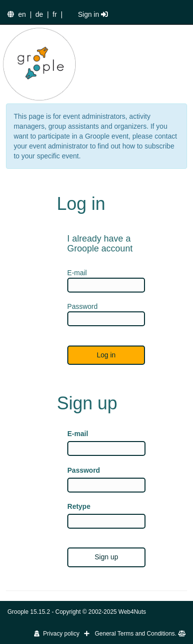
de (40, 14)
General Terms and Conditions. (140, 634)
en (22, 14)
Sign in (93, 14)
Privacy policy (57, 634)
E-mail (78, 434)
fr (55, 14)
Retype (79, 506)
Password (84, 470)
